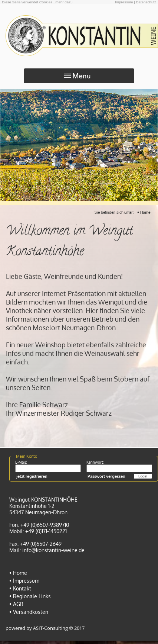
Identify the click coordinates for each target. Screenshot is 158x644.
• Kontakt (20, 588)
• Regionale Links (30, 596)
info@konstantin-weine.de (53, 550)
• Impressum (24, 581)
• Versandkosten (29, 612)
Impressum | (125, 2)
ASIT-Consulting (50, 628)
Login (143, 476)
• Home (144, 212)
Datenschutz (146, 2)
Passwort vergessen (106, 476)
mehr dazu (64, 2)
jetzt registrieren (32, 476)
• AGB (16, 604)
